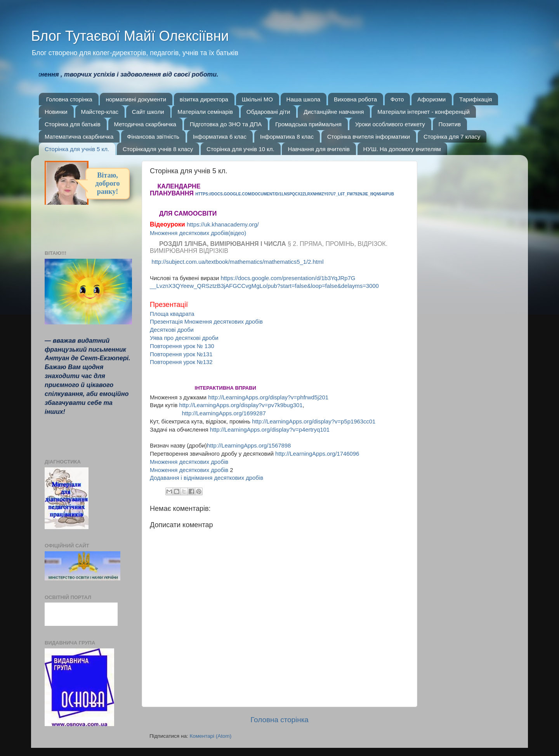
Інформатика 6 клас (220, 137)
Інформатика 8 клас (287, 137)
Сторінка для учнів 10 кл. (240, 149)
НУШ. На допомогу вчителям (402, 149)
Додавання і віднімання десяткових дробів (207, 478)
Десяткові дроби (172, 330)
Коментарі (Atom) (210, 736)
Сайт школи (148, 112)
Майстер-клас (100, 112)
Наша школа (304, 99)
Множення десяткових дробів (189, 462)
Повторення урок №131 (181, 354)
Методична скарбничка (145, 124)
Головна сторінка (69, 99)
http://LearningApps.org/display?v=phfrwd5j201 (268, 397)
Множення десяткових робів (189, 470)
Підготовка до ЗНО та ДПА (226, 124)
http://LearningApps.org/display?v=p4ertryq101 (270, 430)
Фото (397, 99)
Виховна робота (355, 99)
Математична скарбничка (79, 137)
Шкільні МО (257, 99)
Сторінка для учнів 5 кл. (77, 149)
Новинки (56, 112)
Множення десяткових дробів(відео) (198, 233)
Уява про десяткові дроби (184, 338)
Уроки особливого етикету (390, 124)
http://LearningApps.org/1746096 (317, 454)
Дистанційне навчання (334, 112)
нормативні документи (136, 99)
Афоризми (431, 99)
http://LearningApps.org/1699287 (224, 413)
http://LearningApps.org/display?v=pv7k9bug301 (241, 405)
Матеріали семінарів (205, 112)
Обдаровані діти (268, 112)
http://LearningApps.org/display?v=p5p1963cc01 (314, 422)
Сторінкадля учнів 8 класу (158, 149)
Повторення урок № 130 (182, 346)
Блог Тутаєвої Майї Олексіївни (130, 36)
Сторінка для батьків (73, 124)
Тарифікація (476, 99)
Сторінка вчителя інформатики (369, 137)
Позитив (450, 124)
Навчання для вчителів (319, 149)
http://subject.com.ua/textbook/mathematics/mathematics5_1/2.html (237, 262)
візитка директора (204, 99)
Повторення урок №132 (181, 362)
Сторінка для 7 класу (452, 137)
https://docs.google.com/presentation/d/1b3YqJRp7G (288, 278)
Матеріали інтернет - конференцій (424, 112)
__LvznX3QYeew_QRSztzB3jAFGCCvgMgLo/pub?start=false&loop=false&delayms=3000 (264, 286)
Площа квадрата (172, 314)
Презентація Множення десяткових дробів (206, 322)
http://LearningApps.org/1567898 (249, 446)
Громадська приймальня (308, 124)
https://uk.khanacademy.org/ (223, 225)
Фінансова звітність (153, 137)
